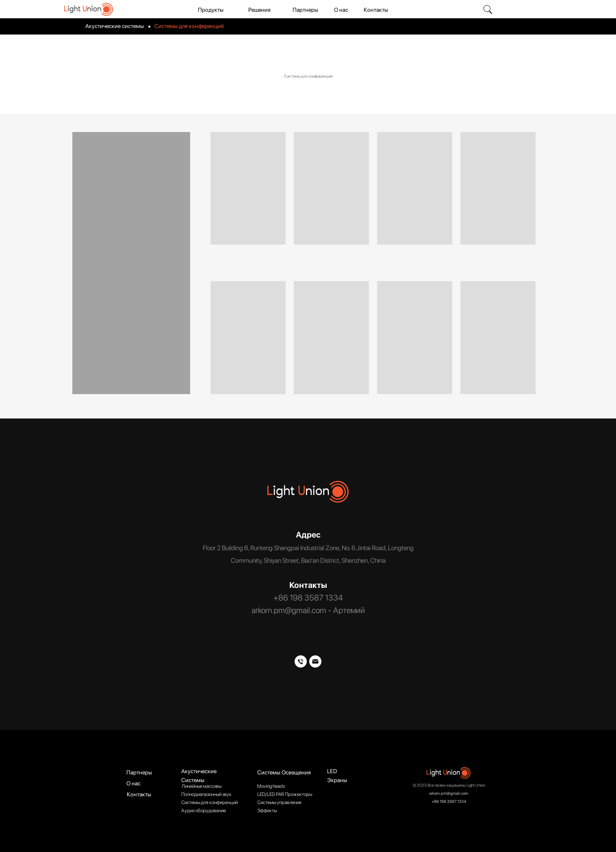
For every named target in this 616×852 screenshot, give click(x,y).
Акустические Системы (199, 776)
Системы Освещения (284, 772)
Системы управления (279, 802)
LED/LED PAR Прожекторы (285, 794)
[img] (488, 10)
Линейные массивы (202, 786)
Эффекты (267, 811)
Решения (259, 10)
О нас (341, 10)
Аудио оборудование (204, 811)
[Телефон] (301, 661)
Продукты (211, 10)
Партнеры (305, 10)
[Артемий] (315, 661)
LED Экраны (337, 776)
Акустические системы (115, 26)
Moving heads (271, 786)
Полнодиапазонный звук (206, 794)
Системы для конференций (209, 802)
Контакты (376, 10)
